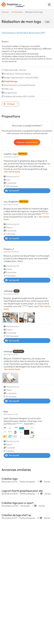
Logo (47, 22)
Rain (6, 412)
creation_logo (10, 154)
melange (8, 351)
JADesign (8, 291)
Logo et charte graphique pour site (22, 491)
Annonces (5, 12)
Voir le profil (11, 191)
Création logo (10, 479)
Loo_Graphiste (11, 202)
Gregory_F (9, 249)
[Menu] (49, 5)
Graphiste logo (11, 81)
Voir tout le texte (12, 172)
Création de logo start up (16, 515)
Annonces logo (17, 12)
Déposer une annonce (27, 142)
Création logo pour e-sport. (18, 503)
